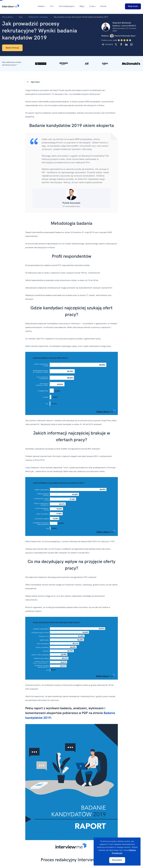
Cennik (103, 6)
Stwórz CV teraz (12, 48)
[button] (71, 64)
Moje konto (133, 6)
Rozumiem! (117, 860)
